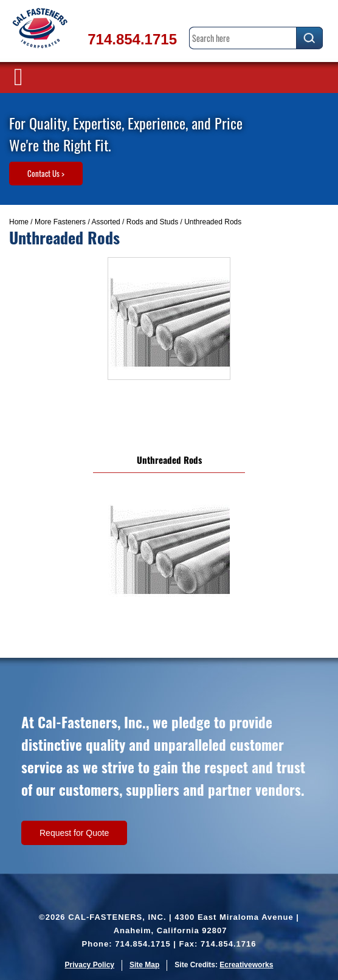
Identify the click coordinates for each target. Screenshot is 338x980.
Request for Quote (74, 833)
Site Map (144, 965)
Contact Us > (46, 173)
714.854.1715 (132, 39)
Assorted (105, 222)
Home (19, 222)
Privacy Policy (90, 965)
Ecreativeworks (246, 965)
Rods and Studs (152, 222)
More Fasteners (60, 222)
